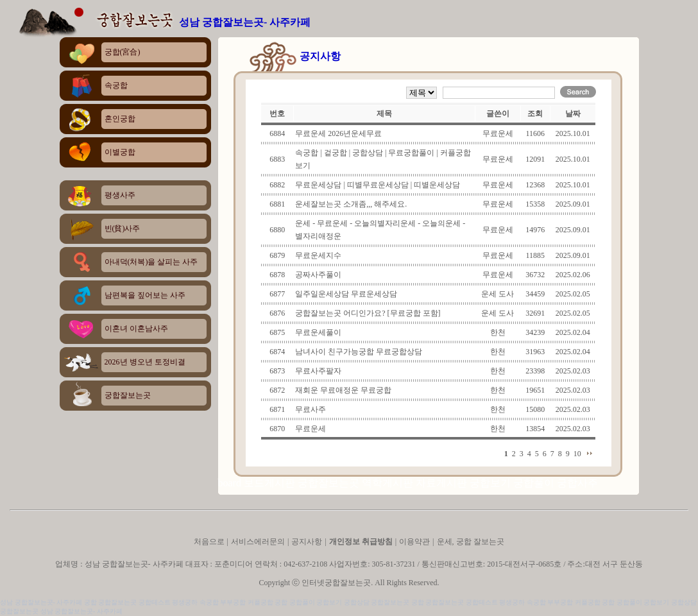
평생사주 (120, 195)
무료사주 (311, 409)
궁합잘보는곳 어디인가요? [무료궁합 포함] (368, 313)
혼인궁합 (120, 119)
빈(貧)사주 (123, 228)
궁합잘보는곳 (128, 395)
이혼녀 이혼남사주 (136, 329)
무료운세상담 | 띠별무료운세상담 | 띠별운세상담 (378, 185)
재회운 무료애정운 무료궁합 (343, 390)
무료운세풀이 (318, 332)
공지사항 (307, 542)
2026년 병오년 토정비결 (145, 362)
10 (577, 454)
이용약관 (414, 542)
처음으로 (210, 542)
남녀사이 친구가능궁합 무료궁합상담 (359, 352)
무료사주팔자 (318, 371)
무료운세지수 (318, 255)
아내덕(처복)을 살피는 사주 (151, 262)
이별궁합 (120, 152)
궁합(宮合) (123, 52)
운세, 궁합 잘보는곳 (471, 542)
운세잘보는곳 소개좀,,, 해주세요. (351, 204)
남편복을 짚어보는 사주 (145, 295)
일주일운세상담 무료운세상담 (346, 294)
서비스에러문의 (258, 542)
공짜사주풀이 (318, 275)
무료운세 (311, 429)
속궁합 (116, 85)
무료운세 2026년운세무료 (338, 133)
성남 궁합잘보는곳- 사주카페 (245, 22)
